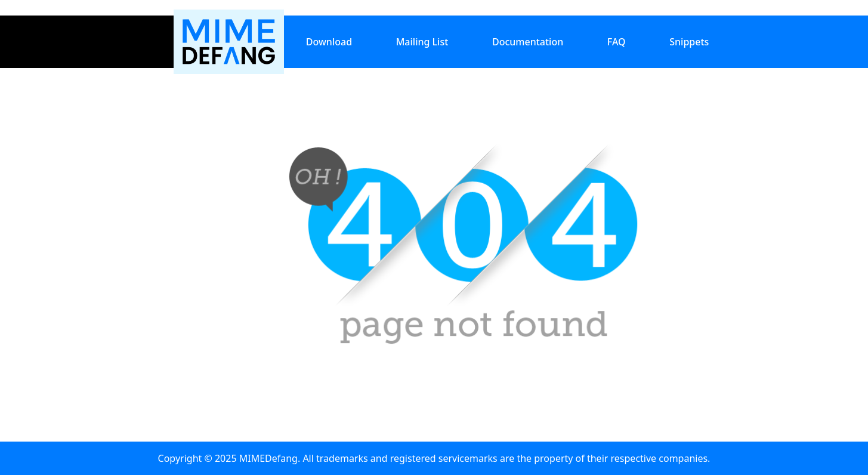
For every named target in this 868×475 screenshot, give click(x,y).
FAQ (617, 42)
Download (329, 42)
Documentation (528, 42)
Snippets (689, 42)
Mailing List (422, 42)
